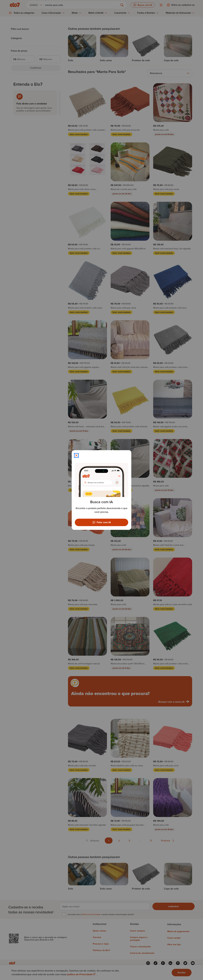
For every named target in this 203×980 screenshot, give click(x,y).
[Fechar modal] (76, 455)
